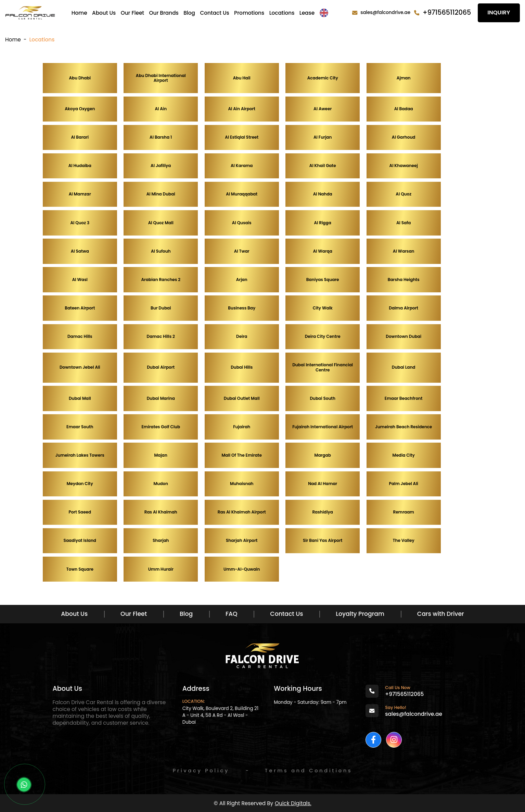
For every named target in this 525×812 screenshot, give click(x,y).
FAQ (231, 614)
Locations (282, 13)
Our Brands (164, 13)
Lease (307, 13)
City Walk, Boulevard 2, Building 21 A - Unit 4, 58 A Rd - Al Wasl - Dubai (220, 715)
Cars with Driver (441, 614)
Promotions (249, 13)
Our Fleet (132, 13)
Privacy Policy (201, 771)
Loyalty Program (360, 614)
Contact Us (214, 13)
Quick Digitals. (293, 803)
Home (79, 13)
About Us (104, 13)
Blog (189, 13)
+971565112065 (447, 12)
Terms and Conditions (309, 771)
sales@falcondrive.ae (385, 12)
